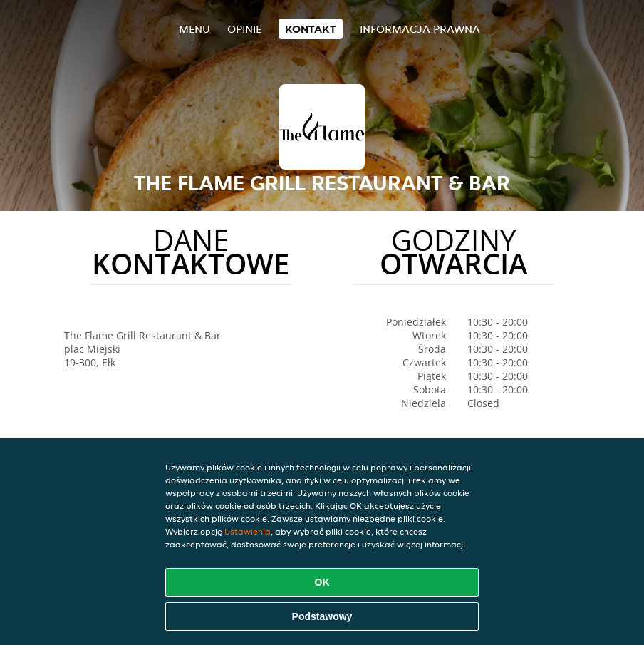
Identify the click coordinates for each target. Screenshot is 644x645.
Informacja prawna (420, 29)
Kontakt (311, 29)
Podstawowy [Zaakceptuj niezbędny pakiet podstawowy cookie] (322, 616)
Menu (194, 29)
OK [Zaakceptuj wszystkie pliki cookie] (322, 582)
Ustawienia (248, 531)
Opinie (244, 29)
